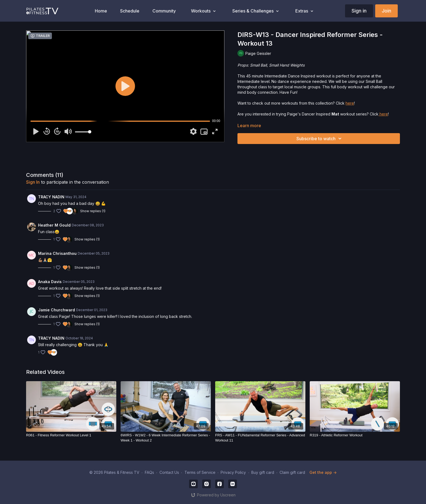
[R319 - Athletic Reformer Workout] (355, 435)
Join (386, 11)
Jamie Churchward (57, 310)
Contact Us (169, 472)
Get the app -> (323, 472)
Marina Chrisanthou (57, 253)
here (350, 103)
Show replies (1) (93, 211)
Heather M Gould (54, 225)
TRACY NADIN (51, 197)
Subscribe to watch (320, 139)
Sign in (359, 11)
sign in (33, 182)
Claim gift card (292, 472)
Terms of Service (200, 472)
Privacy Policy (233, 472)
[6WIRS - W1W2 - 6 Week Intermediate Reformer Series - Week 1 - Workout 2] (166, 438)
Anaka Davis (50, 282)
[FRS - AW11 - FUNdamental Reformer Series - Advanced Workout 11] (260, 438)
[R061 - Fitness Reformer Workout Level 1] (71, 435)
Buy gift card (263, 472)
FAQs (149, 472)
